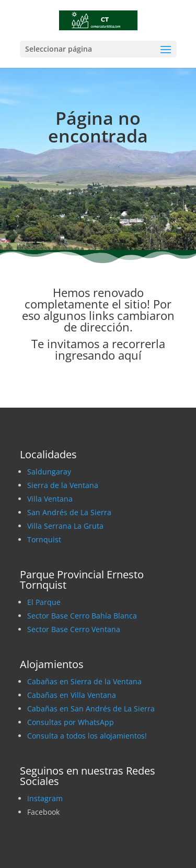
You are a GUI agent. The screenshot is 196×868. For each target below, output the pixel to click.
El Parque (44, 602)
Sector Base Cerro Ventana (74, 629)
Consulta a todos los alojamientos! (87, 736)
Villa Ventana (50, 499)
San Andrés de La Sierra (69, 512)
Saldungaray (49, 472)
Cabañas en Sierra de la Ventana (84, 681)
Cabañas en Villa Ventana (72, 695)
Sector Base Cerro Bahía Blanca (82, 616)
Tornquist (44, 539)
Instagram (45, 798)
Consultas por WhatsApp (71, 722)
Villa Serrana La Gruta (65, 526)
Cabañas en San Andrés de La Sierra (91, 709)
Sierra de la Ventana (63, 485)
